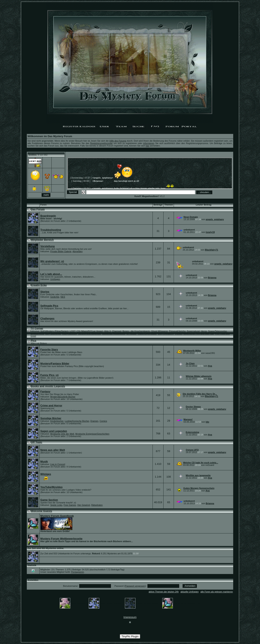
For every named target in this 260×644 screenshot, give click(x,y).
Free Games (70, 505)
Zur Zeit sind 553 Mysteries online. (46, 548)
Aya (210, 366)
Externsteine (193, 432)
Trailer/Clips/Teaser (147, 334)
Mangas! (188, 419)
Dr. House (131, 334)
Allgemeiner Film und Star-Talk (199, 334)
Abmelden (78, 251)
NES (63, 297)
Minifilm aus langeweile (198, 475)
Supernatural (193, 331)
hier (147, 146)
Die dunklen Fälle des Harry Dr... (200, 394)
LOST (73, 331)
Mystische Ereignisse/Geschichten (92, 434)
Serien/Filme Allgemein (89, 334)
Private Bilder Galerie (61, 251)
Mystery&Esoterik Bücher (63, 397)
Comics (103, 421)
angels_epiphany (215, 219)
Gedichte (55, 297)
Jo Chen (190, 363)
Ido (207, 422)
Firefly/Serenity (70, 334)
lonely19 (210, 232)
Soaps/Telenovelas (217, 331)
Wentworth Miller (192, 351)
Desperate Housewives (114, 334)
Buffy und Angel (53, 334)
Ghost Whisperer (159, 331)
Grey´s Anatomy (166, 334)
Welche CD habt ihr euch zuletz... (201, 463)
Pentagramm (77, 572)
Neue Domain (191, 217)
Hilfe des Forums (118, 141)
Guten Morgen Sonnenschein (199, 488)
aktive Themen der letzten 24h (164, 592)
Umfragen (55, 279)
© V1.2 (149, 196)
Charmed (117, 331)
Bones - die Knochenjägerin (136, 331)
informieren (149, 143)
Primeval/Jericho (177, 331)
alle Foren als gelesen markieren (217, 592)
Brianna (212, 278)
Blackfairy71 (212, 250)
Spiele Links (56, 505)
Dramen (94, 421)
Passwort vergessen (135, 586)
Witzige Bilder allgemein (199, 376)
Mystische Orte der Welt (62, 434)
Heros (204, 331)
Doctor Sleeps (193, 407)
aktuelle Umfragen (190, 592)
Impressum (130, 617)
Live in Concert (58, 464)
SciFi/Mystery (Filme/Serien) (54, 331)
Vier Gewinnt (84, 505)
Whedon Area (37, 334)
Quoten (179, 334)
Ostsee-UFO (192, 450)
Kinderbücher (57, 421)
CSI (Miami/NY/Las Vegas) (90, 331)
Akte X (107, 331)
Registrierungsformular (101, 143)
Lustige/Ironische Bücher (77, 421)
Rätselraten (97, 505)
